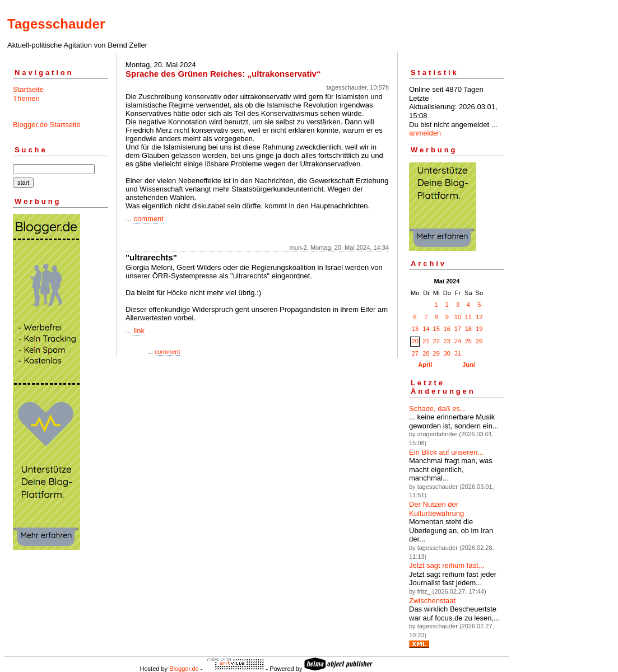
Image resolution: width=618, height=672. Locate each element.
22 (436, 341)
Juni (469, 365)
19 (479, 329)
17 (458, 329)
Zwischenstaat (432, 601)
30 (447, 353)
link (139, 331)
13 (415, 329)
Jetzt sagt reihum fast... (447, 565)
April (425, 365)
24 (458, 341)
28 (426, 353)
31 (458, 353)
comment (148, 219)
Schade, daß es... (438, 409)
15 (436, 329)
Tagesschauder (56, 24)
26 (479, 341)
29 (436, 353)
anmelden (425, 133)
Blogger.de (184, 669)
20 (415, 341)
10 (458, 317)
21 (426, 341)
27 (415, 353)
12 (479, 317)
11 (468, 317)
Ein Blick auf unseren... (446, 452)
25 (468, 341)
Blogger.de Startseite (47, 125)
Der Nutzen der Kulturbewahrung (436, 509)
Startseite (28, 89)
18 (468, 329)
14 (426, 329)
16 (447, 329)
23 (447, 341)
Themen (26, 98)
